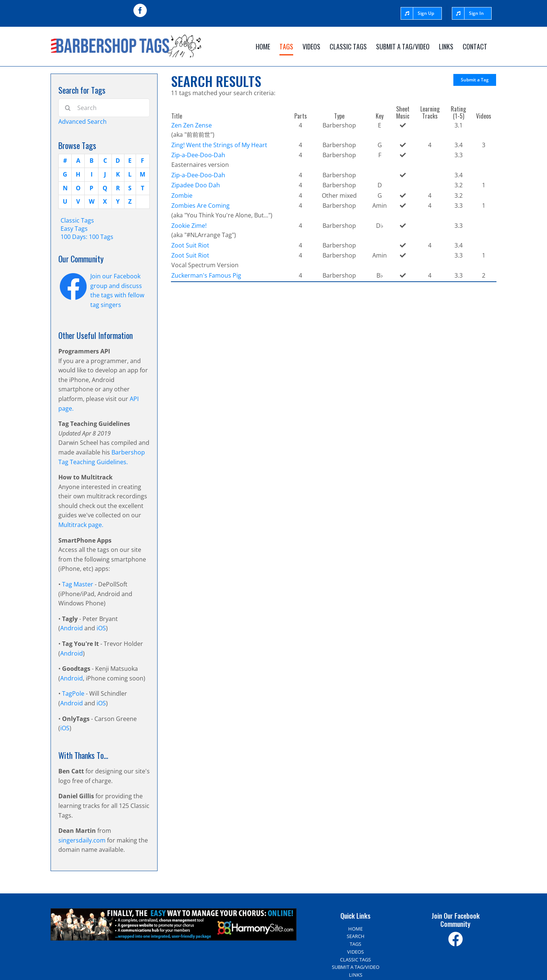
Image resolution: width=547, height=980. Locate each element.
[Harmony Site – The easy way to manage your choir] (174, 913)
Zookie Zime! (189, 226)
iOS (101, 628)
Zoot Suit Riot (190, 245)
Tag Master (78, 584)
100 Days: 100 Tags (87, 237)
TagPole (73, 693)
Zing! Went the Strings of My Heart (219, 145)
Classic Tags (77, 220)
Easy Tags (74, 229)
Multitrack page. (81, 525)
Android (72, 628)
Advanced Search (82, 122)
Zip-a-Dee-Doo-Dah (198, 155)
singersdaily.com (82, 840)
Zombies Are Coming (200, 206)
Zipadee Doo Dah (196, 185)
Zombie (182, 195)
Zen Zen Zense (192, 125)
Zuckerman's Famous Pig (206, 275)
